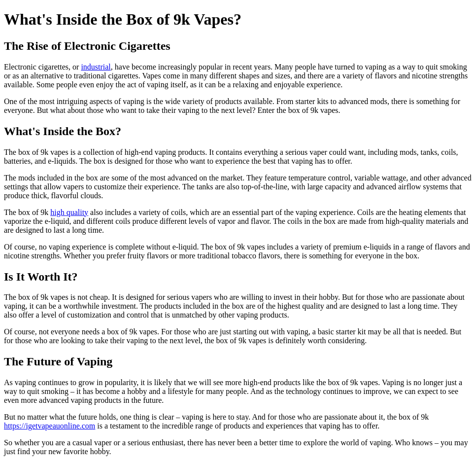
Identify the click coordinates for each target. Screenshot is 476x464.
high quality (69, 212)
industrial (96, 67)
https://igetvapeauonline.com (50, 426)
